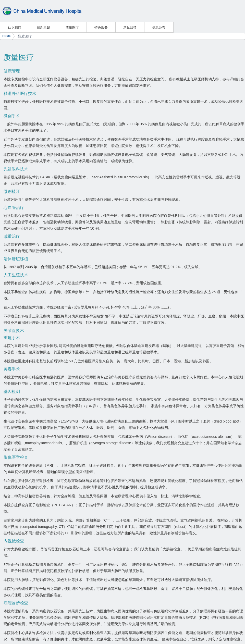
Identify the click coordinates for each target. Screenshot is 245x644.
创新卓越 (43, 27)
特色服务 (101, 27)
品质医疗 (25, 36)
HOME (7, 36)
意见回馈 (130, 27)
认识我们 (15, 27)
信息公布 (159, 27)
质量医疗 (72, 27)
